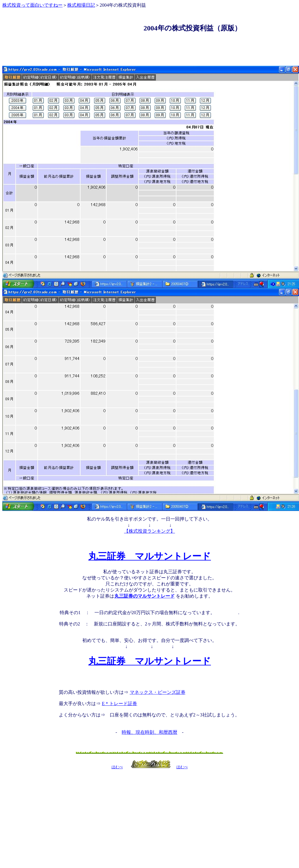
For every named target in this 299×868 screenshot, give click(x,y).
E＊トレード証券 (120, 704)
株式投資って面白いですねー (32, 5)
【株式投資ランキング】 (149, 531)
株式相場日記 (81, 5)
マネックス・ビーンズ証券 (157, 692)
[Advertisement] (149, 41)
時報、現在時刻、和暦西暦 (149, 732)
